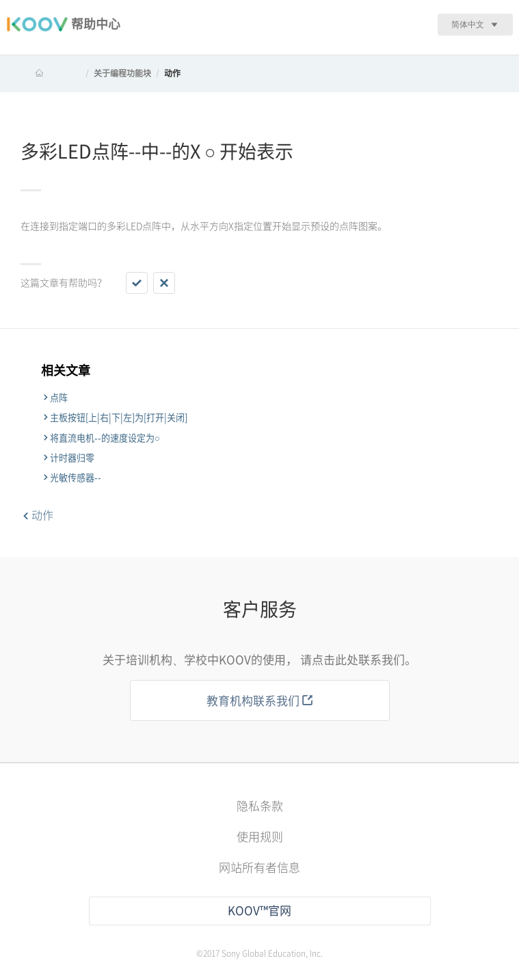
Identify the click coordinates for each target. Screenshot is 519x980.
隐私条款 (260, 806)
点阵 (59, 398)
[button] (137, 283)
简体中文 (468, 24)
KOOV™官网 (259, 911)
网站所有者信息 (259, 868)
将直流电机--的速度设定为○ (105, 438)
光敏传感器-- (76, 478)
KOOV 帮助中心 (52, 73)
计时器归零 (72, 458)
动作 (172, 73)
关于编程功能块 (122, 73)
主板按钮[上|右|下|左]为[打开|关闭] (119, 418)
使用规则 (260, 837)
